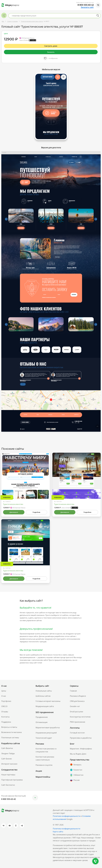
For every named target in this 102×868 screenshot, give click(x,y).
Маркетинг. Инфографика (81, 749)
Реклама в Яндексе (78, 696)
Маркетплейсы (43, 777)
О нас (4, 696)
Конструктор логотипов (80, 717)
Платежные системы (10, 738)
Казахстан (76, 770)
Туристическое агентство (13, 504)
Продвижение (42, 717)
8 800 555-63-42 (86, 5)
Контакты (5, 717)
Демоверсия (14, 512)
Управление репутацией (46, 733)
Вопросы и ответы (9, 727)
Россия (75, 780)
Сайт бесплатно (8, 785)
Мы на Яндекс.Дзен (78, 754)
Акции (39, 771)
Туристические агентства (64, 504)
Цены (4, 691)
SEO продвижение (45, 712)
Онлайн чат (75, 706)
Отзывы (5, 712)
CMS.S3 (4, 706)
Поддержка (6, 722)
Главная (73, 691)
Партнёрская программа (12, 780)
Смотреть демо (51, 46)
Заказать (51, 52)
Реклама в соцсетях (44, 765)
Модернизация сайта (45, 706)
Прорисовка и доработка (81, 738)
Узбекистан (77, 775)
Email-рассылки (76, 712)
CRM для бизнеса (77, 701)
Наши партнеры (8, 775)
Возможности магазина (12, 732)
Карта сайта (58, 832)
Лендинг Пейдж (8, 754)
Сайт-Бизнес (7, 759)
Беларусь (76, 765)
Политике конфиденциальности (67, 816)
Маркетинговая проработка (48, 728)
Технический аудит (44, 738)
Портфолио (6, 701)
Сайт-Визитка (7, 748)
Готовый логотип (77, 733)
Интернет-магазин (9, 764)
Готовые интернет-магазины (48, 701)
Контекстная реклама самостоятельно (45, 758)
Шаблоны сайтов (43, 696)
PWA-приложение (78, 722)
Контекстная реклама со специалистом (46, 750)
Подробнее (36, 512)
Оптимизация (42, 722)
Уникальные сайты (44, 691)
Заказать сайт (87, 7)
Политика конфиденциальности (67, 829)
